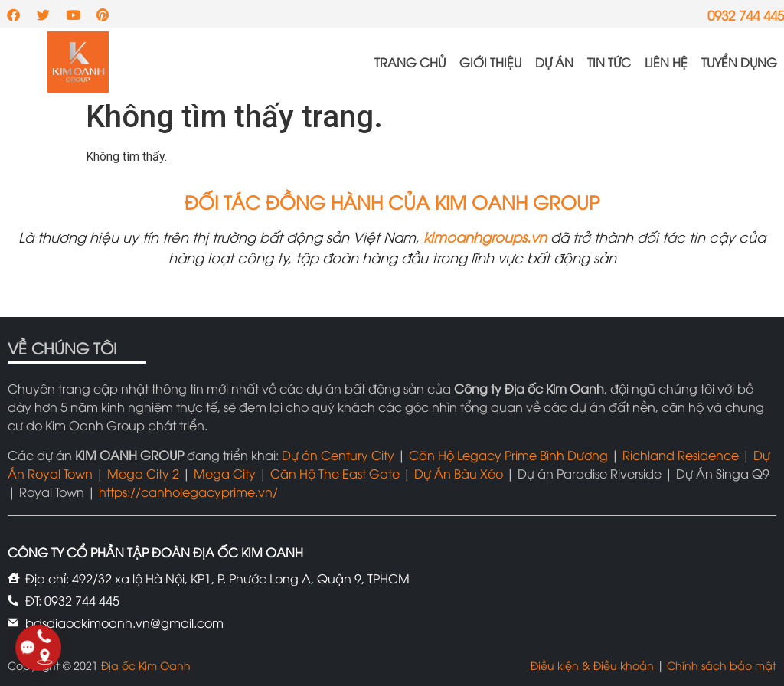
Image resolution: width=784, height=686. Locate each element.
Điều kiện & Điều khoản (592, 665)
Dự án (554, 62)
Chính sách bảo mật (722, 665)
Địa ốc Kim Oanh (146, 665)
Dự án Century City (338, 455)
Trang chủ (410, 62)
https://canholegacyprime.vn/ (188, 492)
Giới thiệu (490, 62)
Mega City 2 (143, 473)
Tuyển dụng (739, 62)
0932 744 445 (746, 15)
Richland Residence (681, 455)
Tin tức (609, 62)
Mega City (225, 473)
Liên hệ (666, 62)
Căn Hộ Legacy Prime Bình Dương (508, 455)
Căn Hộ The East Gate (335, 473)
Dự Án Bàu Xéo (459, 473)
